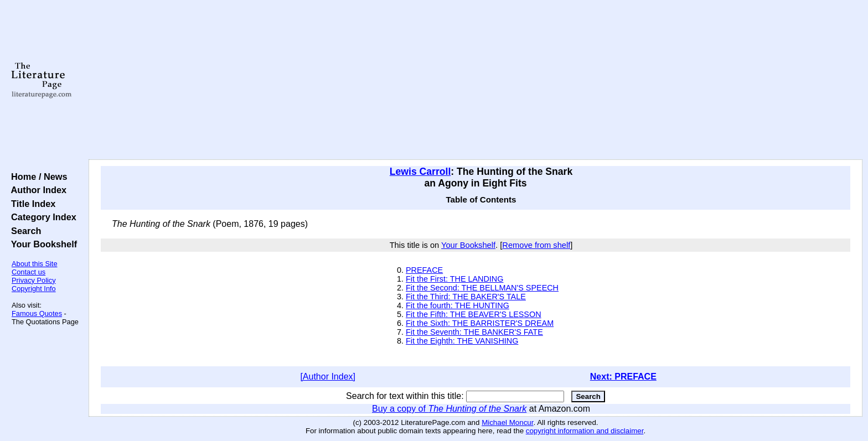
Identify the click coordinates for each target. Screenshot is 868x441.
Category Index (41, 217)
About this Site (35, 264)
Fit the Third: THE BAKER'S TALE (466, 297)
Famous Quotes (37, 313)
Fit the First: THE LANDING (454, 279)
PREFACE (424, 270)
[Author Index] (328, 377)
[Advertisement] (476, 80)
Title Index (31, 204)
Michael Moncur (507, 422)
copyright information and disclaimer (585, 431)
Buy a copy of (449, 409)
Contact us (29, 272)
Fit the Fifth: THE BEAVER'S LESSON (474, 314)
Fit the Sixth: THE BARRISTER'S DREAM (480, 323)
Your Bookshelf (42, 244)
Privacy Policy (34, 280)
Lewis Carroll (420, 172)
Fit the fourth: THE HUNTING (458, 305)
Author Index (36, 190)
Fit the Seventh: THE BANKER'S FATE (474, 332)
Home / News (37, 177)
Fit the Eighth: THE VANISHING (462, 341)
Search (24, 231)
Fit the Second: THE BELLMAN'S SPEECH (482, 288)
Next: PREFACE (623, 377)
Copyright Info (34, 289)
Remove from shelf (536, 245)
